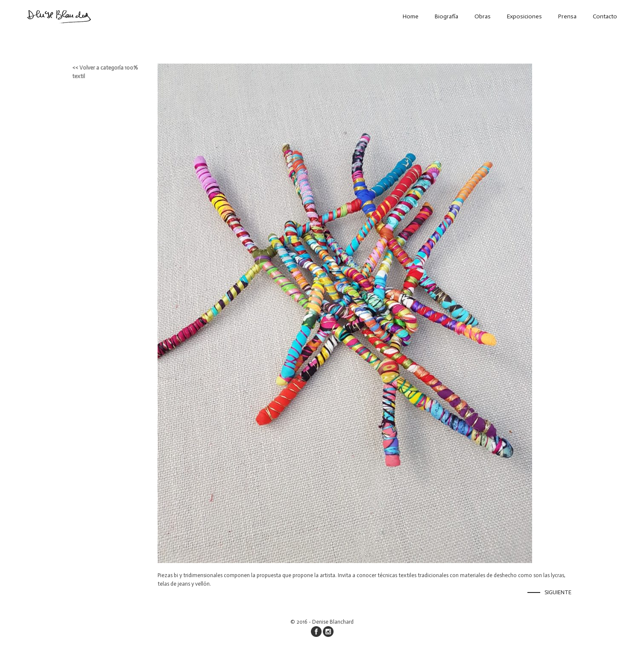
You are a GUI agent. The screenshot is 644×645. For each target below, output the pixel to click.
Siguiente (558, 592)
